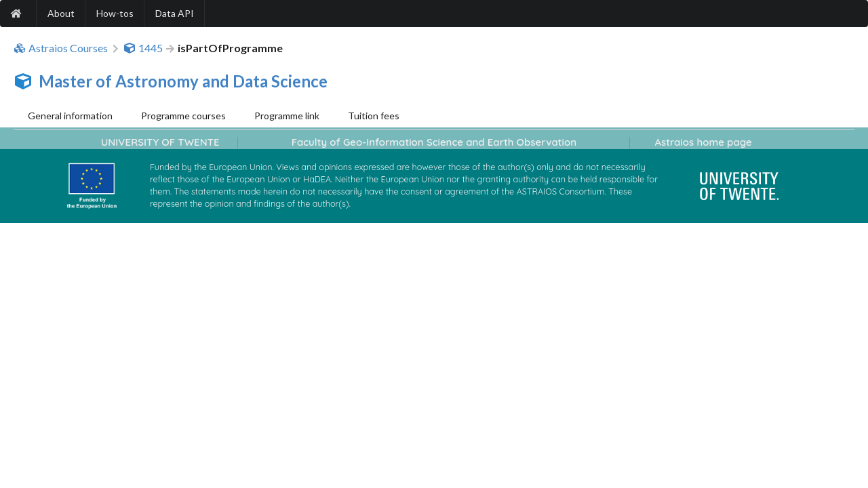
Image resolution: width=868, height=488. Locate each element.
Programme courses (183, 116)
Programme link (287, 116)
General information (70, 116)
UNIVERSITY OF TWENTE (160, 142)
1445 (143, 48)
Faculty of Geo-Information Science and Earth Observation (434, 142)
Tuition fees (374, 116)
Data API (175, 13)
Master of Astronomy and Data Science (183, 81)
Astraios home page (703, 142)
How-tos (115, 13)
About (61, 13)
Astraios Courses (61, 48)
